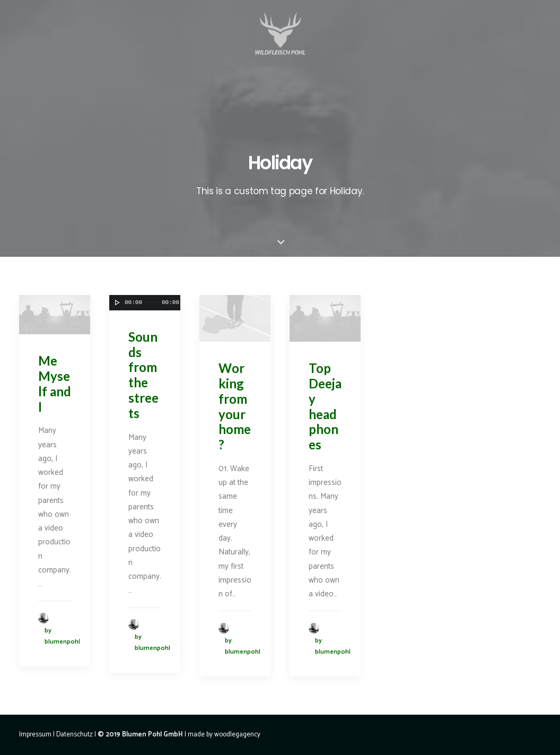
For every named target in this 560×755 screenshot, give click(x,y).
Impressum (35, 735)
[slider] (152, 302)
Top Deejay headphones (325, 406)
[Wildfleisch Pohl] (280, 47)
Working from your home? (235, 406)
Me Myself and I (55, 383)
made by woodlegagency (224, 735)
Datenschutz (75, 735)
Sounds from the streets (143, 375)
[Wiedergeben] (116, 302)
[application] (55, 314)
